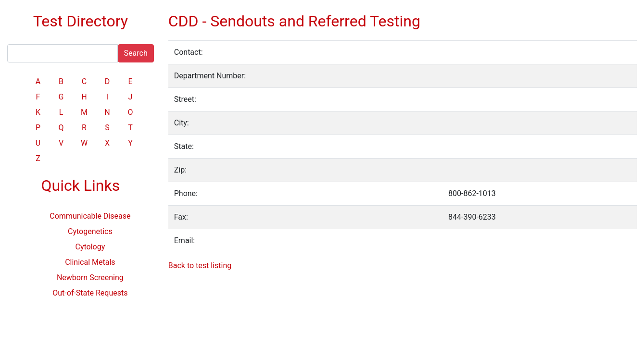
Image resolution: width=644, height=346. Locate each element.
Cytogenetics (90, 231)
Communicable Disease (90, 216)
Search (136, 53)
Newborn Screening (90, 278)
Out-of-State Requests (90, 293)
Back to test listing (200, 266)
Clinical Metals (90, 262)
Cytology (90, 247)
